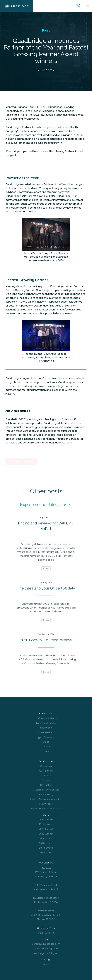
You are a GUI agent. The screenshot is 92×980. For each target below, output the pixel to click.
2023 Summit (46, 829)
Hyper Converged (46, 737)
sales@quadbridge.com (46, 949)
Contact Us (46, 785)
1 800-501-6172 (46, 933)
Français (46, 964)
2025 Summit (46, 820)
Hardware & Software (46, 718)
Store (46, 751)
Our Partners (46, 771)
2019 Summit (46, 838)
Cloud (46, 742)
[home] (17, 6)
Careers (46, 780)
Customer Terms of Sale (46, 790)
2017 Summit (46, 848)
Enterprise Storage (46, 723)
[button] (86, 9)
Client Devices (46, 732)
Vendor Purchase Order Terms (46, 809)
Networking (46, 728)
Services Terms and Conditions (46, 799)
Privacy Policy (46, 794)
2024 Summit (46, 824)
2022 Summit (46, 834)
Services (46, 747)
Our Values (46, 766)
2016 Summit (46, 853)
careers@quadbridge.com (46, 944)
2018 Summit (46, 843)
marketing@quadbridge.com (46, 953)
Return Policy (46, 804)
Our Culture (46, 776)
